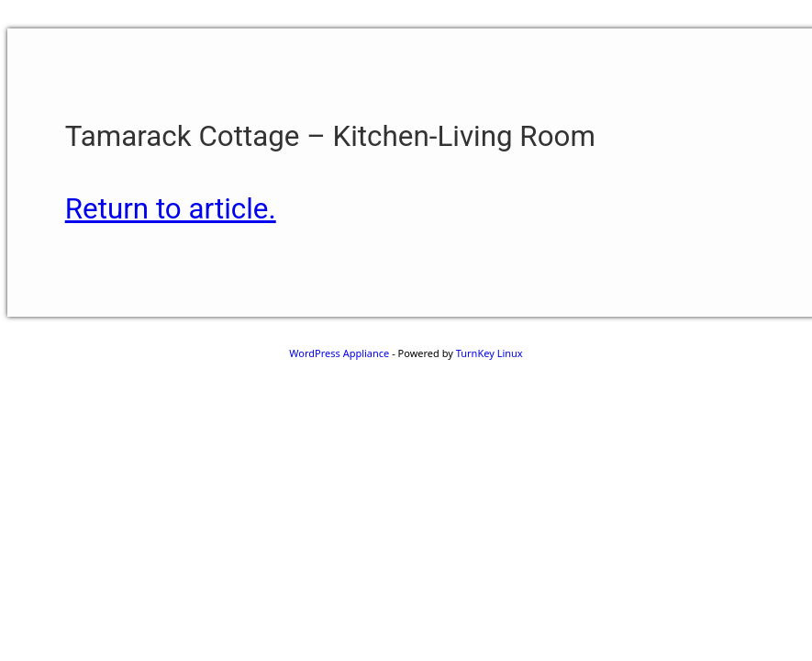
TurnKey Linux (489, 353)
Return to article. (171, 209)
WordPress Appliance (339, 353)
